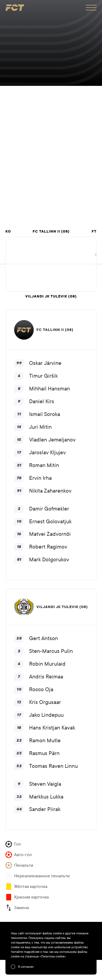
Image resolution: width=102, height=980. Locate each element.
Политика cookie (53, 956)
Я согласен (26, 967)
